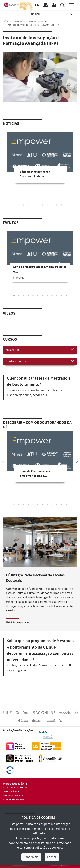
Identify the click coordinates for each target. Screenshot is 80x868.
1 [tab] (14, 205)
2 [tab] (19, 205)
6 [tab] (38, 205)
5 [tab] (33, 205)
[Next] (77, 161)
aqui (44, 395)
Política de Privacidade (56, 843)
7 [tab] (42, 205)
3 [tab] (24, 205)
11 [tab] (61, 205)
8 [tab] (47, 205)
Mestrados (40, 350)
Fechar (52, 857)
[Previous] (3, 161)
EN (37, 5)
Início (6, 21)
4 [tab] (28, 205)
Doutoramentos (40, 361)
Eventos (11, 223)
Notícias (11, 124)
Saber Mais (31, 857)
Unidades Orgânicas (37, 21)
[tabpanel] (40, 160)
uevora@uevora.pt (13, 796)
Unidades (52, 14)
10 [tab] (57, 205)
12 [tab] (66, 205)
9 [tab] (52, 205)
